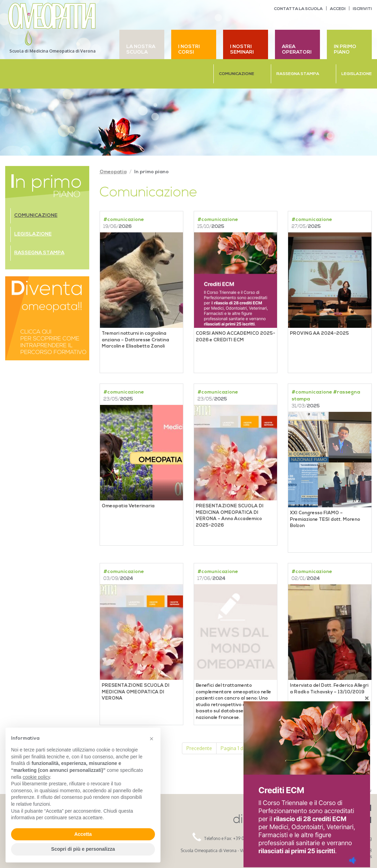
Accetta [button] (83, 834)
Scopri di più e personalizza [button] (83, 849)
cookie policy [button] (36, 777)
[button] (151, 739)
